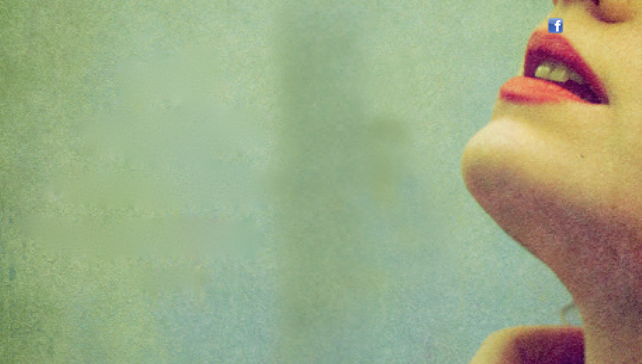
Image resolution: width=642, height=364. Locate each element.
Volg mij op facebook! (556, 26)
